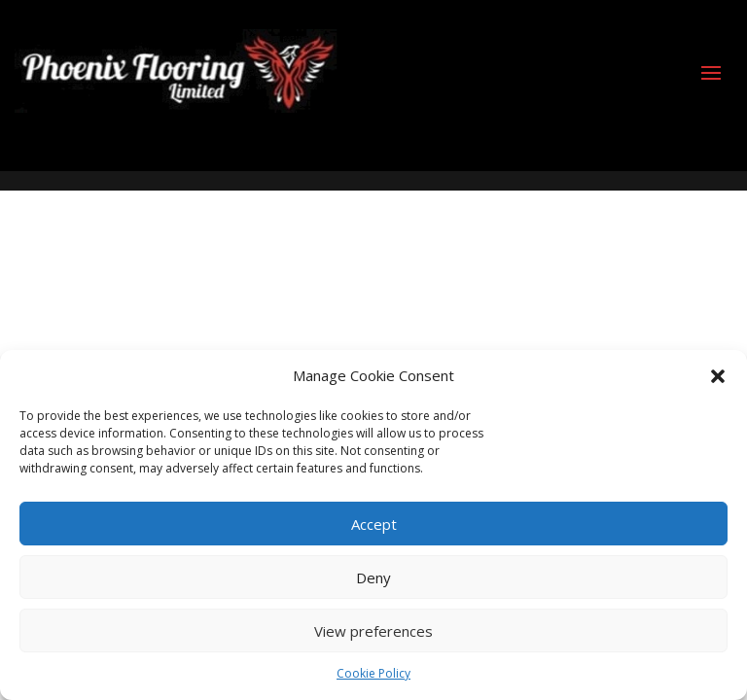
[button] (718, 376)
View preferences (373, 631)
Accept (374, 524)
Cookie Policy (373, 673)
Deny (373, 577)
